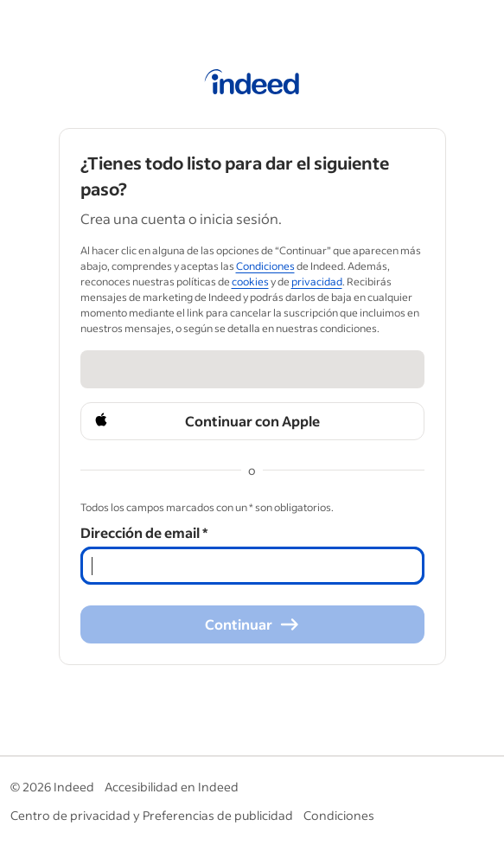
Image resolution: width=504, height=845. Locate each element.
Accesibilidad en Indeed (172, 787)
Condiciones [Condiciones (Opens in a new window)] (265, 266)
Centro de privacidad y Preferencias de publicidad (152, 815)
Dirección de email (144, 532)
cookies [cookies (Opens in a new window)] (250, 282)
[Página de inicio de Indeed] (252, 85)
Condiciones (339, 815)
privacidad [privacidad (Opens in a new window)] (317, 282)
